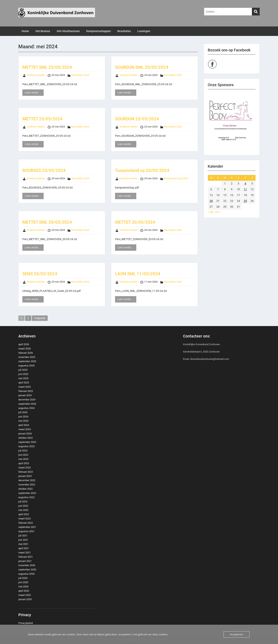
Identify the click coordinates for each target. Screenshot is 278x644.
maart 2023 (25, 468)
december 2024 (27, 400)
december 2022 (27, 480)
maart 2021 (25, 553)
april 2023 (24, 463)
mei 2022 (23, 510)
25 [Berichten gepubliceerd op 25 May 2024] (245, 201)
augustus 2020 (26, 574)
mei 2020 (23, 587)
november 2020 (27, 565)
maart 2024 (25, 429)
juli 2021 (23, 536)
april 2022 (24, 514)
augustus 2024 (26, 408)
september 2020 (27, 570)
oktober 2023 (25, 438)
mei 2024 (23, 421)
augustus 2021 (26, 531)
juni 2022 (23, 506)
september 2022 (27, 493)
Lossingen (144, 31)
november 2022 (27, 485)
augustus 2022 (26, 497)
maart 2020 (25, 595)
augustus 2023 (26, 446)
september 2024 (27, 404)
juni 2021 (23, 540)
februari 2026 (26, 353)
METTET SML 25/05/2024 (47, 67)
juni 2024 (23, 417)
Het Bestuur (43, 31)
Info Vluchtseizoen (68, 31)
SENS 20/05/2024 (40, 274)
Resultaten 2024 (80, 75)
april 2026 (24, 344)
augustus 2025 (26, 366)
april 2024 (24, 425)
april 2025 (24, 383)
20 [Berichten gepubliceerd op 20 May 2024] (211, 201)
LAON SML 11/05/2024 (138, 274)
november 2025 (27, 357)
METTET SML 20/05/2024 (47, 222)
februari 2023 (26, 472)
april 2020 (24, 591)
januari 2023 (25, 476)
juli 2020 (23, 578)
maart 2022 (25, 519)
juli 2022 (23, 502)
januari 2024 (25, 434)
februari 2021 (26, 557)
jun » (218, 212)
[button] (232, 122)
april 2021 (24, 548)
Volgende (40, 318)
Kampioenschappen (99, 31)
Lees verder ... (33, 93)
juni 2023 (23, 455)
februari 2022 (26, 523)
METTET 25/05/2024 (42, 119)
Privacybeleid (26, 623)
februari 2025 (26, 391)
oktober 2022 (25, 489)
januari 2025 (25, 395)
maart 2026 (25, 349)
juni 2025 (23, 374)
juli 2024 (23, 412)
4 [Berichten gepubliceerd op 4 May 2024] (245, 184)
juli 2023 (23, 451)
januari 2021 (25, 561)
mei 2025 (23, 378)
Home (25, 31)
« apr (211, 212)
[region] (232, 122)
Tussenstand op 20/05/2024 (142, 170)
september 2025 (27, 361)
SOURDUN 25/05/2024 (137, 119)
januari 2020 (25, 599)
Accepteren (236, 634)
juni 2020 (23, 582)
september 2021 (27, 527)
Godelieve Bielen (36, 75)
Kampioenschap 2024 (176, 178)
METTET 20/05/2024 (135, 222)
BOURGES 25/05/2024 (44, 170)
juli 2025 (23, 370)
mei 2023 (23, 459)
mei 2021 (23, 544)
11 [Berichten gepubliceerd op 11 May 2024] (245, 189)
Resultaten (124, 31)
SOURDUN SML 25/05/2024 (142, 67)
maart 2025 (25, 387)
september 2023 (27, 442)
